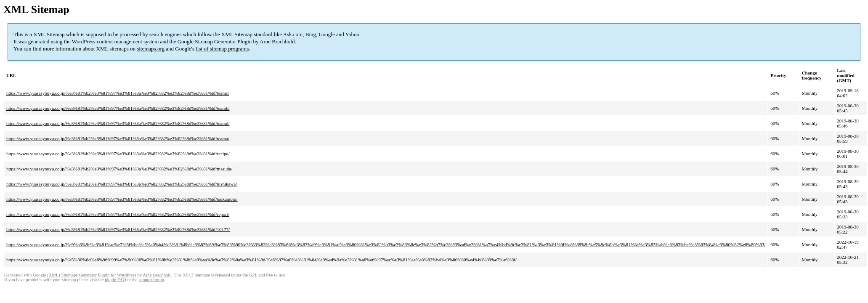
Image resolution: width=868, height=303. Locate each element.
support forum (151, 280)
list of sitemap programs (222, 49)
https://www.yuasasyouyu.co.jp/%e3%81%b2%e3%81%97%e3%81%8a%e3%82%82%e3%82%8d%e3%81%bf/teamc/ (118, 93)
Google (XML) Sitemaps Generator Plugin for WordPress (85, 275)
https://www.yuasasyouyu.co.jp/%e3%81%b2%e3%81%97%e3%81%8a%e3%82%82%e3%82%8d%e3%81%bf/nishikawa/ (122, 184)
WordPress (84, 41)
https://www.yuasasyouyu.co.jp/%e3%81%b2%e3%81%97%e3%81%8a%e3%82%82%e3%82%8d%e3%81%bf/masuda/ (119, 169)
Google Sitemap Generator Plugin (215, 41)
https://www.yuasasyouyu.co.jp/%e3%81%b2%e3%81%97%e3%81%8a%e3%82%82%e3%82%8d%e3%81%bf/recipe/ (118, 154)
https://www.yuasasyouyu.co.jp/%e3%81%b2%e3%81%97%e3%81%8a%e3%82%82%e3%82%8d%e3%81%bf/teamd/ (118, 123)
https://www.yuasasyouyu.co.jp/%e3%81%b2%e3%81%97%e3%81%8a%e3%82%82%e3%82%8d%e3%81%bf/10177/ (118, 229)
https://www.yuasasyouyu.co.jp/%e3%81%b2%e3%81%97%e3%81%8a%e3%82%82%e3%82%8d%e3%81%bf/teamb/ (118, 108)
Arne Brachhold (277, 41)
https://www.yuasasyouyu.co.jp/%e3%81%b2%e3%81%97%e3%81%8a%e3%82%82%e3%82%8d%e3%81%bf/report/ (118, 214)
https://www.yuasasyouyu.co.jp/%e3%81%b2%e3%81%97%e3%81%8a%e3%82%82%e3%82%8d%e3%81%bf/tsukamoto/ (122, 199)
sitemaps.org (151, 49)
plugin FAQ (115, 280)
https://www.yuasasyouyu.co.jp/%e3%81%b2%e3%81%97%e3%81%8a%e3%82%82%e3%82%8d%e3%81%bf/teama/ (118, 138)
